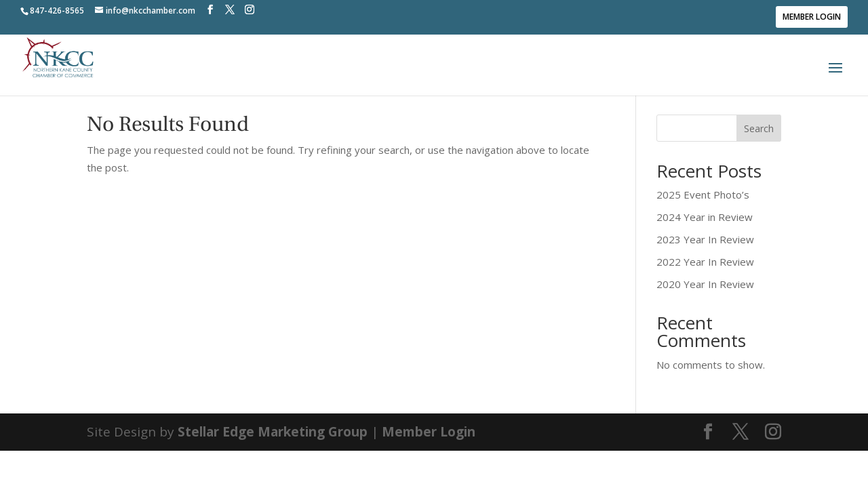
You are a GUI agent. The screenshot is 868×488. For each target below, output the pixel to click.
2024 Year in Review (705, 217)
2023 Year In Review (705, 239)
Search (759, 128)
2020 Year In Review (705, 284)
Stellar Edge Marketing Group (273, 432)
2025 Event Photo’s (703, 195)
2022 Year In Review (705, 262)
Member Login (812, 17)
